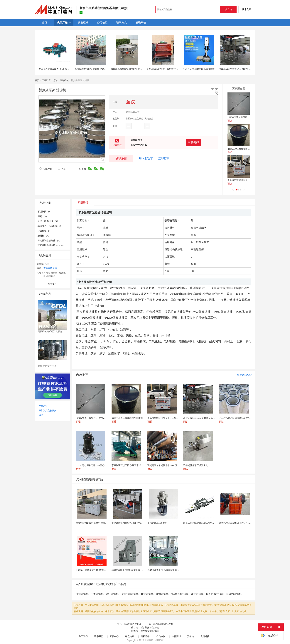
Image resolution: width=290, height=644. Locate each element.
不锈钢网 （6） (45, 212)
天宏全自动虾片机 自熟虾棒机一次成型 (95, 523)
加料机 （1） (44, 236)
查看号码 (193, 143)
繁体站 (190, 636)
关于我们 (83, 636)
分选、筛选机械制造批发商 (160, 624)
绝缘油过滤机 (234, 594)
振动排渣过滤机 (180, 594)
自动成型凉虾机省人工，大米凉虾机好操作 (249, 180)
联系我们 (99, 636)
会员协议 (161, 636)
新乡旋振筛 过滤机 (150, 628)
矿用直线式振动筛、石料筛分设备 (163, 69)
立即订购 (164, 158)
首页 (37, 80)
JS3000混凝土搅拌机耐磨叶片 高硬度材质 (132, 570)
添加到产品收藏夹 (48, 411)
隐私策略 (145, 636)
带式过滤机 (82, 594)
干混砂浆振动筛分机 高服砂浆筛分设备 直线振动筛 (136, 523)
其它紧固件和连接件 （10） (51, 245)
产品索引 (43, 406)
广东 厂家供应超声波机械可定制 (199, 69)
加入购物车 (146, 158)
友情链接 (205, 636)
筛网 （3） (43, 216)
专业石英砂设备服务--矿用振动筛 (55, 69)
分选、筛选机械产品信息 (129, 624)
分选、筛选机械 (61, 80)
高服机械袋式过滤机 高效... (51, 331)
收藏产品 (45, 169)
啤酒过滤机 (162, 594)
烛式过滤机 (147, 594)
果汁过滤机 (112, 594)
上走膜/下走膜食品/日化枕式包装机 (93, 570)
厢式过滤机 (197, 594)
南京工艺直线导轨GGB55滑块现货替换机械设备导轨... (210, 523)
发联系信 (121, 158)
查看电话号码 (50, 268)
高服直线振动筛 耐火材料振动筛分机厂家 (239, 69)
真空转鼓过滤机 (215, 594)
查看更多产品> (245, 375)
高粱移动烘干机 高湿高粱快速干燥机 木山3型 (170, 570)
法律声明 (176, 636)
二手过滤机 (97, 594)
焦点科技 (149, 640)
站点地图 (130, 636)
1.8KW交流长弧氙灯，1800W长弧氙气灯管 (248, 117)
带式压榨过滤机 (130, 594)
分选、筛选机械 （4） (48, 221)
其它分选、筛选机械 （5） (51, 226)
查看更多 (53, 284)
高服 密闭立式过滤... (48, 366)
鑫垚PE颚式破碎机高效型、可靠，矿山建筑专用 (243, 523)
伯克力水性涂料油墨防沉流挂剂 (243, 149)
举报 (61, 169)
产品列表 (46, 80)
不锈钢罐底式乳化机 (157, 523)
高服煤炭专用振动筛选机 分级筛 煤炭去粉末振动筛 (100, 69)
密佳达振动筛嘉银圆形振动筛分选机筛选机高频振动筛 (137, 69)
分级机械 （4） (45, 231)
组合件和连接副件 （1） (49, 240)
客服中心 (114, 636)
